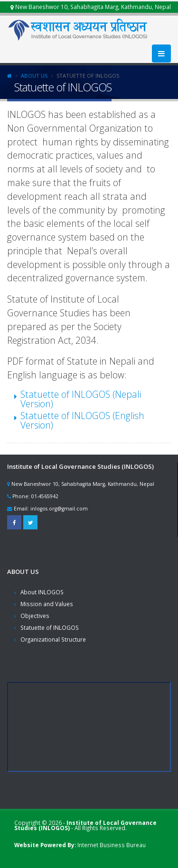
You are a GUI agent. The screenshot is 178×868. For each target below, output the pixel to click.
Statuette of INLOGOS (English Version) (82, 420)
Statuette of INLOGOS (50, 627)
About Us (34, 76)
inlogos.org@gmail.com (59, 509)
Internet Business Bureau (112, 845)
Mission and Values (47, 604)
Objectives (35, 616)
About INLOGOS (42, 592)
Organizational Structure (53, 639)
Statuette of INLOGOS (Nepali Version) (81, 399)
